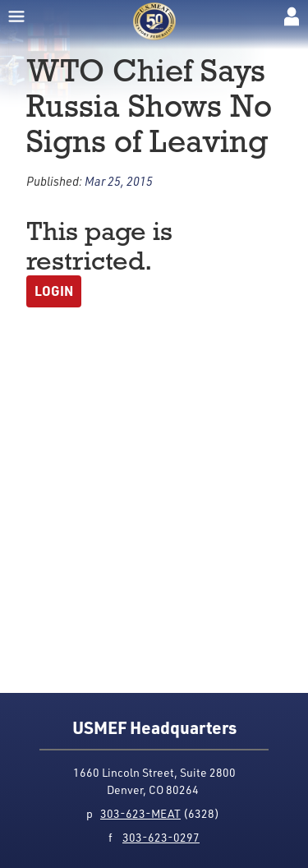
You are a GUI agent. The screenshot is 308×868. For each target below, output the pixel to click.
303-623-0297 (161, 837)
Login (54, 291)
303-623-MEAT (140, 813)
